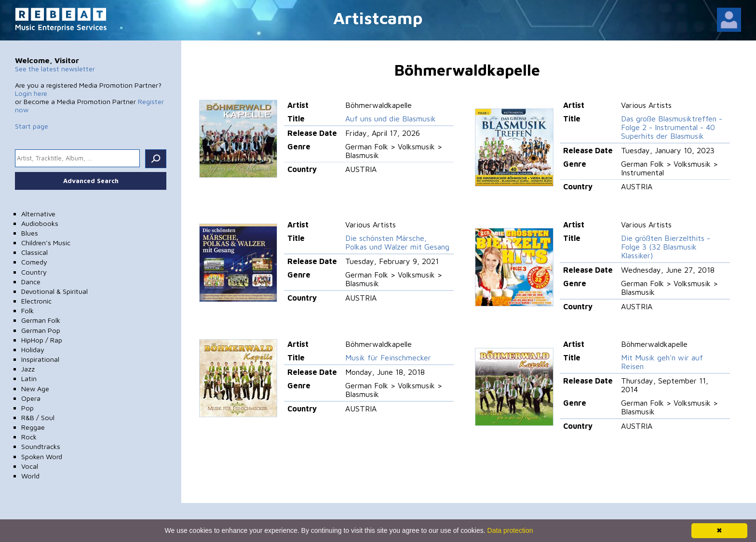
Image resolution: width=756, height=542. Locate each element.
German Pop (41, 330)
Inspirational (40, 359)
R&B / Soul (38, 417)
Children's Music (46, 243)
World (30, 476)
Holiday (33, 350)
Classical (34, 252)
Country (34, 272)
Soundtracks (41, 446)
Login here (31, 93)
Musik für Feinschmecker (388, 357)
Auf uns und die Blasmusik (391, 119)
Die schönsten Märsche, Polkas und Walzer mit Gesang (397, 242)
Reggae (33, 427)
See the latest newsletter (55, 69)
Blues (30, 233)
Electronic (36, 301)
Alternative (38, 214)
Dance (31, 282)
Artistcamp (378, 18)
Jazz (28, 369)
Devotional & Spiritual (54, 291)
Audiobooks (40, 223)
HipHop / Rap (42, 340)
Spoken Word (42, 456)
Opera (31, 398)
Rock (29, 437)
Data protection (510, 530)
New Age (35, 389)
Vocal (30, 466)
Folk (27, 311)
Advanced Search (91, 181)
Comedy (34, 262)
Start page (32, 126)
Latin (29, 378)
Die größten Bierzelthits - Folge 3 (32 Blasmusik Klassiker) (666, 247)
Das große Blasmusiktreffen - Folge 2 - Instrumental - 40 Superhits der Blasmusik (672, 127)
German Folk (41, 320)
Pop (27, 408)
